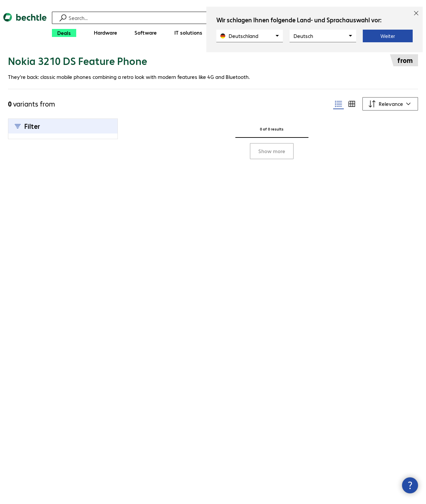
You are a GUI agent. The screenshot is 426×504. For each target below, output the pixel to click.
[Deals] (64, 33)
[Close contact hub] (410, 485)
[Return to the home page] (25, 27)
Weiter (388, 36)
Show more (272, 151)
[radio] (338, 104)
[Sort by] (390, 104)
